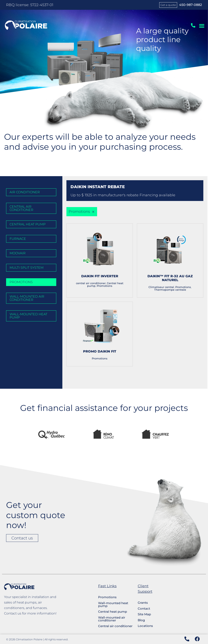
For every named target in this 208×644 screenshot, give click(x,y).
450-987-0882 (191, 5)
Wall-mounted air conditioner (112, 619)
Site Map (144, 614)
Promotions (105, 286)
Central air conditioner (115, 626)
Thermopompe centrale (170, 290)
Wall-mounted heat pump (113, 604)
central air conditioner (91, 283)
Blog (141, 620)
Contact (144, 609)
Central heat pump (113, 612)
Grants (143, 603)
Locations (145, 626)
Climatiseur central (161, 287)
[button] (202, 26)
